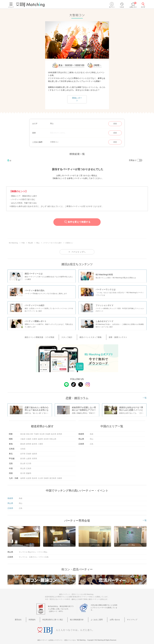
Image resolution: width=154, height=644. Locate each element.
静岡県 (29, 442)
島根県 (10, 497)
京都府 (29, 437)
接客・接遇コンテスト (113, 336)
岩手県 (23, 452)
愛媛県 (29, 472)
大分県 (40, 476)
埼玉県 (42, 432)
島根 (92, 432)
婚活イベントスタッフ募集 (90, 336)
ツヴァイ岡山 (42, 550)
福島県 (34, 452)
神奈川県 (30, 432)
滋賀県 (40, 437)
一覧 (145, 396)
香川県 (23, 472)
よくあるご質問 (95, 617)
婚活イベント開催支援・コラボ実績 (47, 336)
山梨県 (29, 457)
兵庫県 (34, 437)
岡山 (92, 437)
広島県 (29, 467)
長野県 (34, 457)
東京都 (23, 432)
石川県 (29, 462)
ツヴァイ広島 (43, 555)
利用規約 (39, 617)
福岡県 (23, 476)
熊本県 (34, 476)
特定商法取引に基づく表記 (56, 617)
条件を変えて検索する (77, 222)
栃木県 (54, 432)
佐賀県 (29, 476)
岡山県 (23, 467)
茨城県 (48, 432)
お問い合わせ (110, 617)
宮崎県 (46, 476)
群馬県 (59, 432)
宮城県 (29, 452)
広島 (92, 442)
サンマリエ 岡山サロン (28, 550)
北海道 (23, 447)
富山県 (23, 462)
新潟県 (23, 457)
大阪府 (23, 437)
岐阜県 (34, 442)
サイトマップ (124, 617)
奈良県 (46, 437)
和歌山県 (53, 437)
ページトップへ (78, 252)
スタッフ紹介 (70, 336)
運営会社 (28, 617)
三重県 (40, 442)
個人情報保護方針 (78, 617)
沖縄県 (59, 476)
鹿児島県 (53, 476)
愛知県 (23, 442)
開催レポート (77, 99)
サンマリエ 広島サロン (28, 555)
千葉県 (36, 432)
